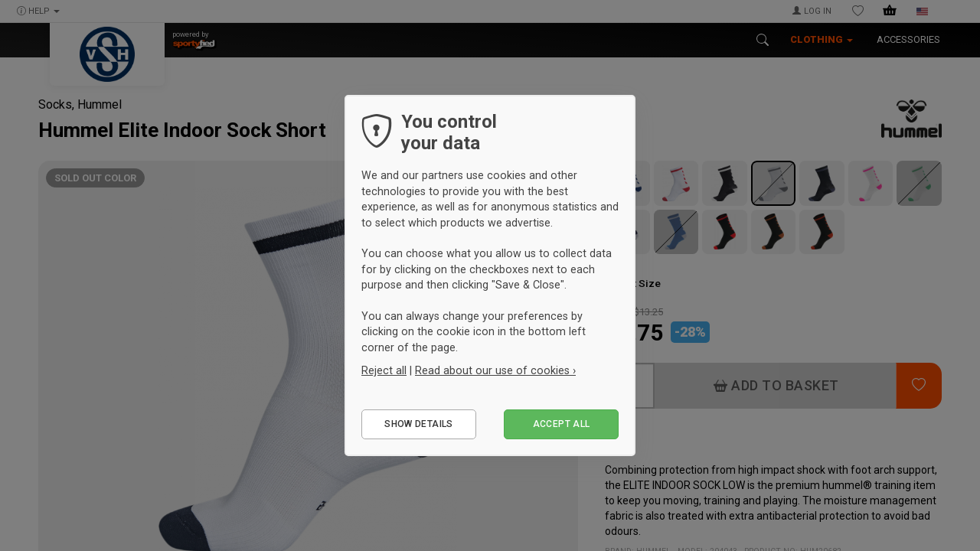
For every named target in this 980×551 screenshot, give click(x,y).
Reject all (384, 370)
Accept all (562, 424)
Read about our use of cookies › (495, 370)
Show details (418, 424)
